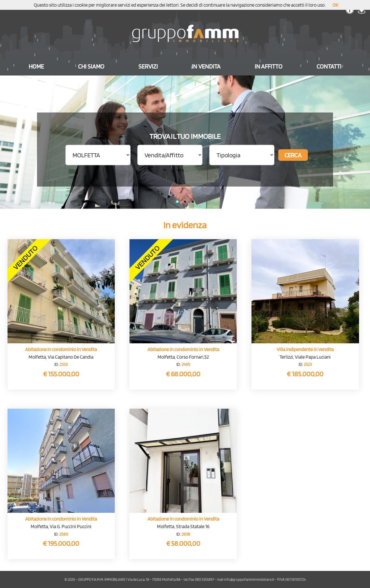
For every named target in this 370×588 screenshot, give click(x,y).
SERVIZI (148, 66)
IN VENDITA (206, 66)
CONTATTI (329, 66)
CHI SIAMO (91, 66)
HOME (36, 66)
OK (335, 5)
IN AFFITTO (269, 66)
